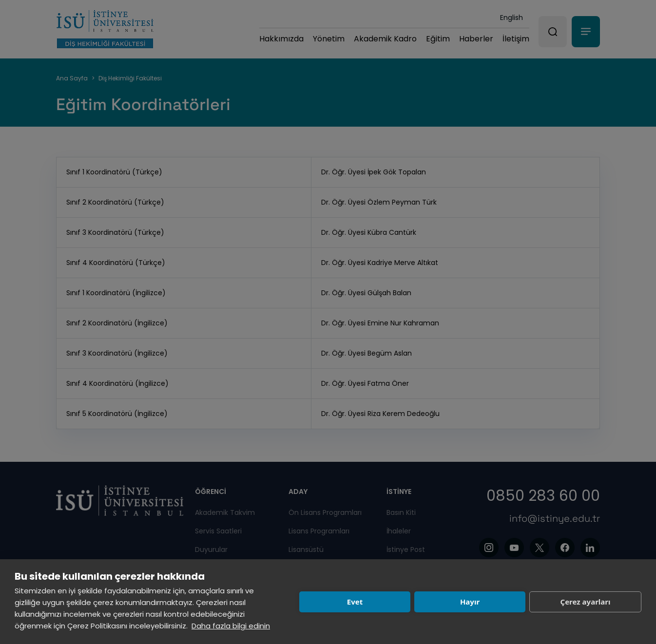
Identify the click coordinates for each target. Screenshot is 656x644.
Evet (355, 602)
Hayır (470, 602)
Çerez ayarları (586, 602)
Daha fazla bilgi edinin (231, 626)
